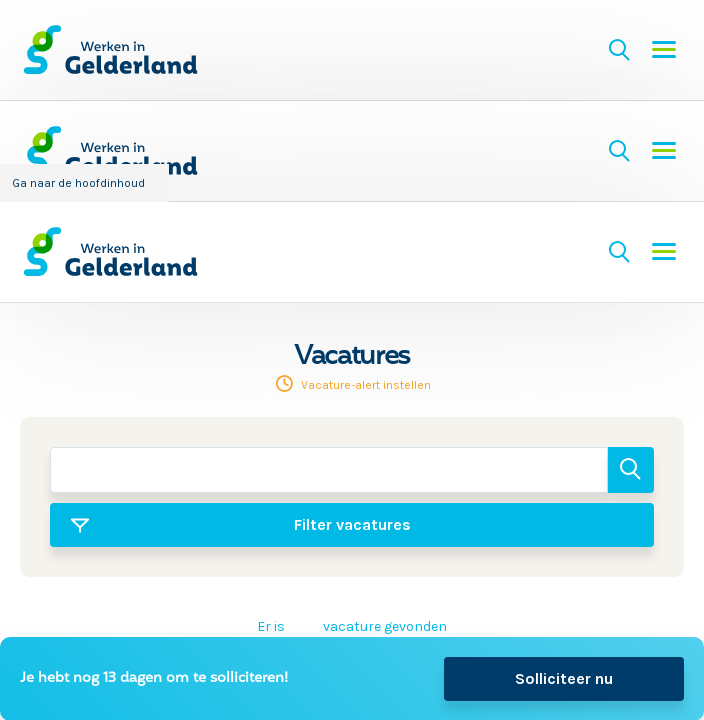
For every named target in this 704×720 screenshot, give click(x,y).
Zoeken (619, 50)
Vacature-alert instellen (366, 385)
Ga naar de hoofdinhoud (78, 183)
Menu (664, 50)
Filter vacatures (352, 524)
